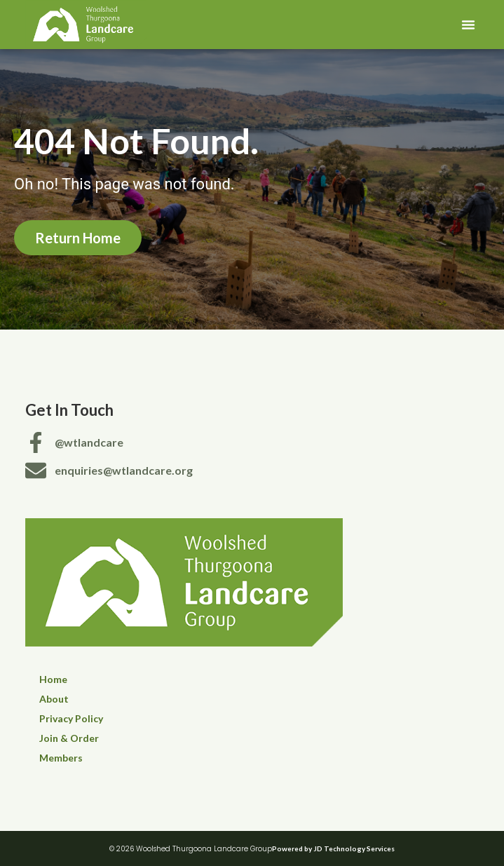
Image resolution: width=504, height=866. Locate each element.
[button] (468, 25)
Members (61, 758)
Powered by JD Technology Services (333, 848)
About (54, 699)
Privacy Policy (71, 718)
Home (53, 679)
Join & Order (69, 738)
